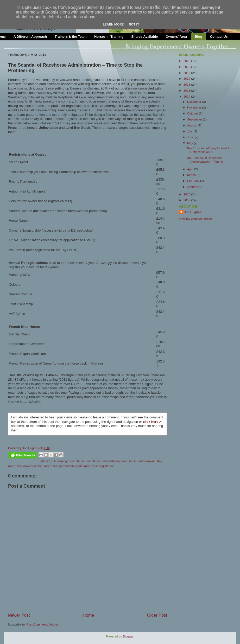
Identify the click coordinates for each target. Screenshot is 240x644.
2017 (187, 78)
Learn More (113, 24)
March (192, 175)
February (194, 181)
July (190, 131)
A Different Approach (30, 37)
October (193, 113)
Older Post (157, 615)
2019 (187, 67)
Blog (198, 37)
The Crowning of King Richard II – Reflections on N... (209, 150)
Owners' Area (176, 37)
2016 (187, 84)
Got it (134, 24)
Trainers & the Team (71, 37)
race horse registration (99, 466)
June (191, 137)
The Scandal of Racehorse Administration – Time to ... (206, 160)
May (190, 143)
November (195, 107)
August (192, 125)
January (193, 187)
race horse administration (103, 461)
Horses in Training (109, 37)
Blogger (128, 636)
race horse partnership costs (63, 466)
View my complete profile (196, 219)
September (195, 119)
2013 (187, 194)
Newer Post (19, 615)
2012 (187, 200)
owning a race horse (71, 461)
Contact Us (219, 37)
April (191, 169)
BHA (53, 461)
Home (89, 615)
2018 (187, 73)
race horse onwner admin (25, 466)
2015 (187, 90)
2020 (187, 61)
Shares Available (144, 37)
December (195, 102)
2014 (187, 96)
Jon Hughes (31, 448)
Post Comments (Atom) (42, 624)
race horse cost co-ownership (142, 461)
